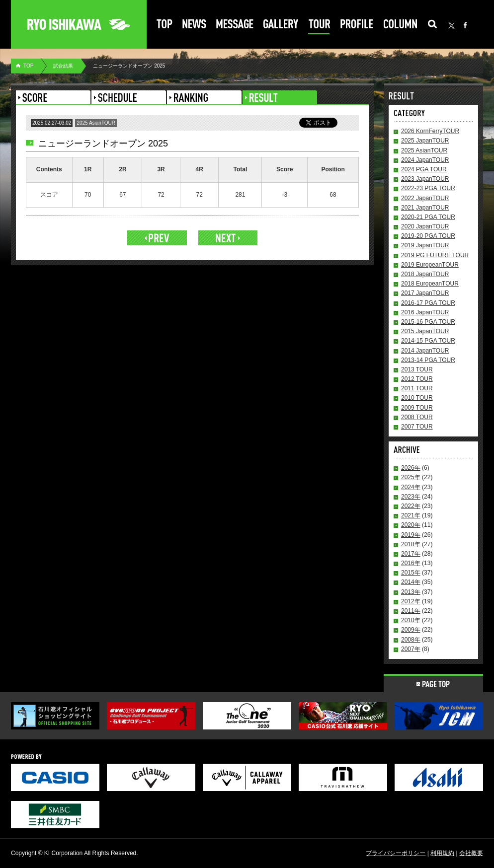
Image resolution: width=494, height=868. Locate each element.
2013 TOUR (417, 369)
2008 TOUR (417, 417)
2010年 (411, 620)
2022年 (411, 506)
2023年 (411, 497)
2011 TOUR (417, 388)
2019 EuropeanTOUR (430, 265)
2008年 (411, 640)
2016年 (411, 563)
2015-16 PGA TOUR (428, 322)
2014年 (411, 582)
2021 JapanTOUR (425, 208)
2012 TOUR (417, 379)
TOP (28, 66)
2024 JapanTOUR (425, 160)
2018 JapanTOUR (425, 274)
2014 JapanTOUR (425, 351)
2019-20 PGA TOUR (428, 236)
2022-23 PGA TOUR (428, 188)
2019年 (411, 535)
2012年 (411, 601)
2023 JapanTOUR (425, 179)
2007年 (411, 649)
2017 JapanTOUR (425, 293)
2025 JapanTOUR (425, 141)
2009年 (411, 630)
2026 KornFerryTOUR (430, 131)
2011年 (411, 611)
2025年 (411, 477)
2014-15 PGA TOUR (428, 341)
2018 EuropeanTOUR (430, 284)
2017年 (411, 554)
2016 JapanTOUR (425, 312)
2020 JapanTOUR (425, 226)
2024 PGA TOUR (424, 169)
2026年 (411, 468)
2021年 (411, 515)
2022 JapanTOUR (425, 198)
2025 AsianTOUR (424, 150)
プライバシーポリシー (396, 853)
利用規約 (442, 853)
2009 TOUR (417, 408)
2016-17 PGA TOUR (428, 303)
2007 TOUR (417, 427)
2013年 (411, 592)
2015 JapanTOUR (425, 331)
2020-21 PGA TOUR (428, 217)
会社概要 (471, 853)
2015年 (411, 573)
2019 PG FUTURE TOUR (435, 255)
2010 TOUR (417, 398)
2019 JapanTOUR (425, 245)
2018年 (411, 544)
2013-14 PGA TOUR (428, 360)
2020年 (411, 525)
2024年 (411, 487)
